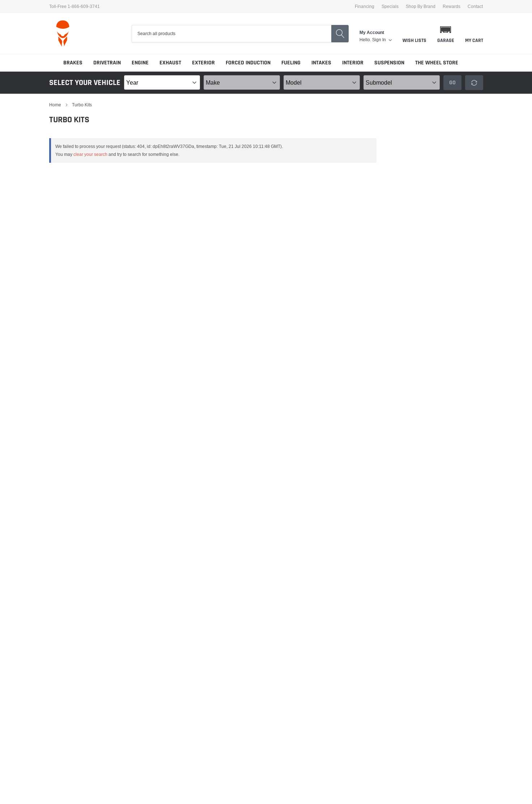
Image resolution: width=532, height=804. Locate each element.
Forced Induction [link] (248, 63)
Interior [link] (353, 63)
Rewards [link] (452, 7)
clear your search (90, 154)
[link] (382, 40)
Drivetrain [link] (107, 63)
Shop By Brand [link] (421, 7)
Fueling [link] (291, 63)
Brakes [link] (73, 63)
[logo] (63, 33)
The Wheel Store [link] (437, 63)
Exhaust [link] (170, 63)
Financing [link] (365, 7)
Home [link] (55, 105)
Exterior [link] (203, 63)
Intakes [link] (321, 63)
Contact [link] (475, 7)
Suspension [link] (389, 63)
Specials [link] (390, 7)
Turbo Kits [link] (82, 105)
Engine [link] (140, 63)
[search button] (340, 34)
